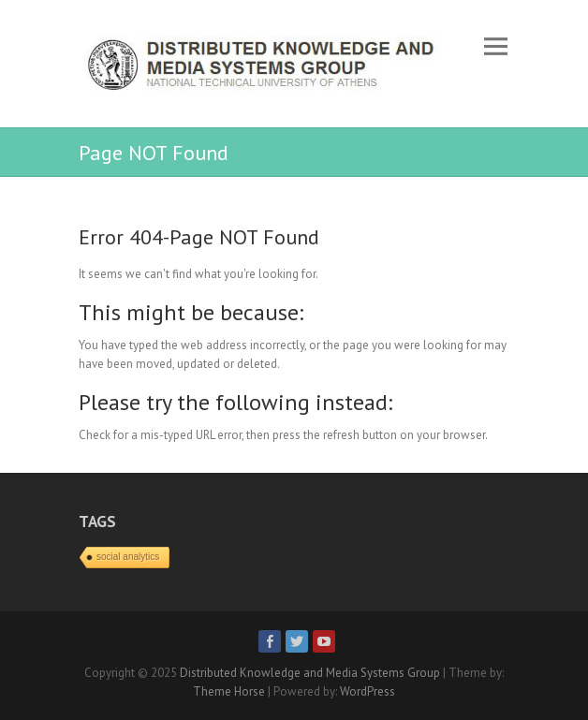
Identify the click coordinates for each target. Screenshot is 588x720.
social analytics (128, 557)
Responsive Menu (495, 46)
